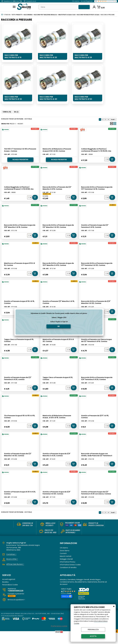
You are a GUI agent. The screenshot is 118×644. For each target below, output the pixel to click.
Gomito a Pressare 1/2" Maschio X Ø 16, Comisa (59, 306)
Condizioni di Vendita (68, 577)
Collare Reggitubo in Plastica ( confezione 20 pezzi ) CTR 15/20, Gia (96, 150)
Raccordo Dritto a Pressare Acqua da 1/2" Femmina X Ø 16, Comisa (97, 189)
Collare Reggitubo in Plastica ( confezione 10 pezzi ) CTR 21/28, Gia (19, 189)
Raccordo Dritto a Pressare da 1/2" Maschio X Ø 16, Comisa (57, 189)
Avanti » (113, 119)
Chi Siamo (64, 558)
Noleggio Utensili (66, 569)
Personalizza (93, 630)
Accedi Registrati (87, 1)
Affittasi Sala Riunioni (15, 574)
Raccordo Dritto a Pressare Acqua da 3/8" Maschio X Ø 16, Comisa (20, 228)
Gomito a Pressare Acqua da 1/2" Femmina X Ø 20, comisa (18, 384)
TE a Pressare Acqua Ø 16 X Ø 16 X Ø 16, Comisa (20, 423)
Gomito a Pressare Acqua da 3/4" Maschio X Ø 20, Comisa (57, 462)
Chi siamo (76, 1)
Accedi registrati (9, 589)
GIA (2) (16, 112)
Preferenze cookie (59, 636)
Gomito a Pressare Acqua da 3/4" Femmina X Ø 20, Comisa (57, 502)
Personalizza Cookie (10, 595)
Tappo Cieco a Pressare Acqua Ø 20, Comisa (58, 384)
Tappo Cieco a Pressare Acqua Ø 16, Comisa (19, 345)
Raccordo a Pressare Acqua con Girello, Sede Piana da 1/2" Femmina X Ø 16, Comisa (97, 464)
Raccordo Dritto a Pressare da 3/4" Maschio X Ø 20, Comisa (96, 306)
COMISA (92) (7, 112)
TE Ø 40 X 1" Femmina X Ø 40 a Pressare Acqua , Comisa (20, 150)
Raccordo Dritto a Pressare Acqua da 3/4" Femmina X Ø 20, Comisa (97, 384)
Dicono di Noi (12, 569)
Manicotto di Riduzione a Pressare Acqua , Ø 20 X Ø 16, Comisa (57, 423)
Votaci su (67, 606)
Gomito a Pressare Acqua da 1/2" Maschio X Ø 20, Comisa (18, 462)
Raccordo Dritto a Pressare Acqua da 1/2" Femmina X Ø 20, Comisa (97, 267)
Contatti (63, 563)
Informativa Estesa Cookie (70, 575)
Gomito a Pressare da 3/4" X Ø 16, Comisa (95, 423)
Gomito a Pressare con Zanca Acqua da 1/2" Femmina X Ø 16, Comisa (97, 345)
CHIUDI (114, 607)
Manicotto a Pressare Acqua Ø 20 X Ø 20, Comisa (58, 345)
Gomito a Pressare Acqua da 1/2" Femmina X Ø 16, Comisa (95, 228)
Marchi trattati (66, 566)
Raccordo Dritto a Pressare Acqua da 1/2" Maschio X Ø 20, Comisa (58, 228)
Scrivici (12, 606)
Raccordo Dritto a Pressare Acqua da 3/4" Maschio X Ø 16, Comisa (58, 267)
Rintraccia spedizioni (16, 609)
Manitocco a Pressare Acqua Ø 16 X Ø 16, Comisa (19, 267)
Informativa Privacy (68, 572)
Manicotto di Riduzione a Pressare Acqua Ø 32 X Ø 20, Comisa (57, 150)
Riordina (5, 592)
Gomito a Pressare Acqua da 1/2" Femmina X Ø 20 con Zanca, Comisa (96, 502)
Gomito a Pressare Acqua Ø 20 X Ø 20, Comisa (20, 502)
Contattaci (11, 564)
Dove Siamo (65, 561)
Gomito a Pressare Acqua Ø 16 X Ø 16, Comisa (19, 306)
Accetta (93, 636)
